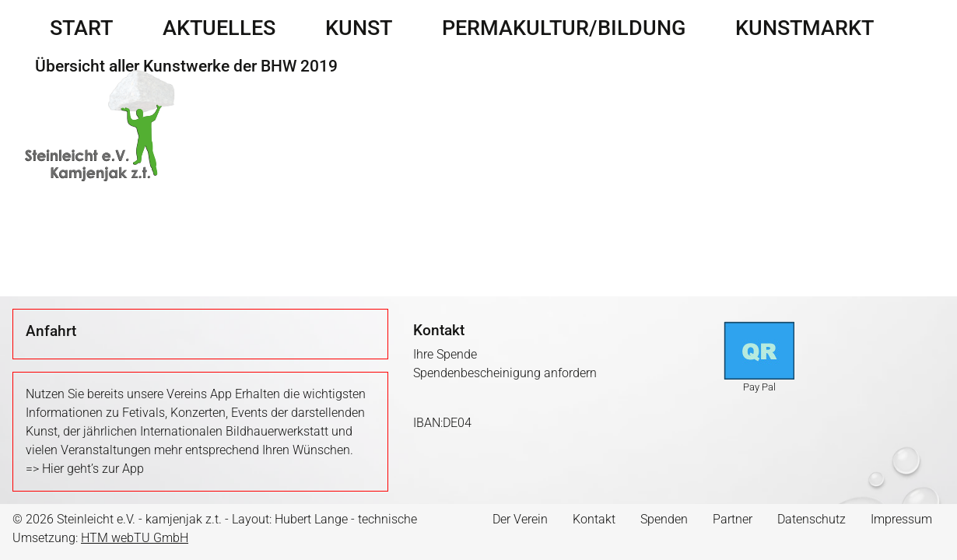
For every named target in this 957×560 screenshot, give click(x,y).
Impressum (901, 519)
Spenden (664, 519)
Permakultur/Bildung (564, 28)
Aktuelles (219, 28)
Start (81, 28)
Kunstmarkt (805, 28)
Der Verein (520, 519)
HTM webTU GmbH (135, 538)
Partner (733, 519)
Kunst (359, 28)
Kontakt (594, 519)
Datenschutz (812, 519)
